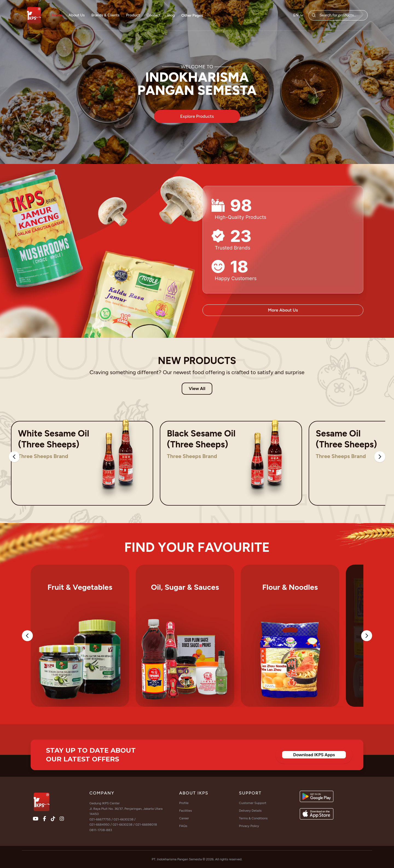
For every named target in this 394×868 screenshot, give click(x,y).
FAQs (183, 826)
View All (197, 388)
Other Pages (192, 15)
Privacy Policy (249, 826)
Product (133, 15)
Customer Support (253, 803)
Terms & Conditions (253, 818)
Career (184, 818)
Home (57, 15)
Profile (184, 803)
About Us (77, 15)
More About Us (283, 310)
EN (299, 15)
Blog (171, 15)
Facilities (186, 811)
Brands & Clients (105, 15)
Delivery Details (250, 811)
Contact (153, 15)
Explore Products (197, 116)
